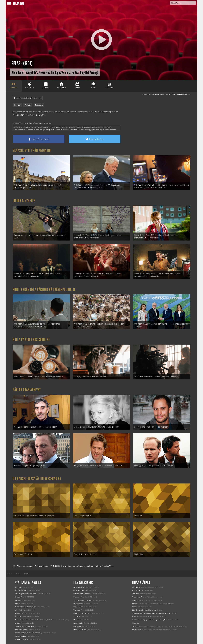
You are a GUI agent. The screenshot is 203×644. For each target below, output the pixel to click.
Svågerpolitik (137, 630)
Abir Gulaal (18, 610)
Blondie (76, 620)
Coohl (134, 607)
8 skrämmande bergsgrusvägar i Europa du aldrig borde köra (152, 620)
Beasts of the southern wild (82, 594)
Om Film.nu (136, 587)
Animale (17, 623)
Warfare (17, 604)
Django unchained (79, 587)
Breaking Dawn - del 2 (80, 630)
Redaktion (136, 594)
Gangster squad (79, 590)
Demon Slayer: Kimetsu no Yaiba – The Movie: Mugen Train (34, 620)
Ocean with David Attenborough (25, 607)
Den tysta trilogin (20, 616)
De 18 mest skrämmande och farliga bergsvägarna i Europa (151, 613)
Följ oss (135, 600)
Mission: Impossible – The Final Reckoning (28, 633)
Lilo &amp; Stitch (20, 636)
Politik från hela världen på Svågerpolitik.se (44, 289)
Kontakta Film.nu (138, 590)
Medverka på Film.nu (139, 597)
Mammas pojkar (79, 597)
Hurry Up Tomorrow (21, 630)
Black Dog (18, 587)
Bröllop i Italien (78, 623)
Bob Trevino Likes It (21, 590)
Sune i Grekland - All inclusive (83, 600)
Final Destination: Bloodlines (24, 626)
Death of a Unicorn (21, 613)
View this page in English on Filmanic (28, 98)
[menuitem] (10, 574)
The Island (77, 610)
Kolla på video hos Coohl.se (31, 340)
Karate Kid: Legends (21, 639)
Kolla (134, 616)
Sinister (76, 616)
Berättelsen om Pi (79, 604)
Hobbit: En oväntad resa (81, 613)
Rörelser (17, 597)
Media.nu (135, 626)
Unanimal (18, 600)
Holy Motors (77, 626)
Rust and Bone (78, 607)
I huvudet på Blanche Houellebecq (26, 594)
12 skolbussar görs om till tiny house (144, 610)
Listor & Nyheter (24, 201)
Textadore (135, 623)
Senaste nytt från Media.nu (32, 150)
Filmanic (135, 604)
